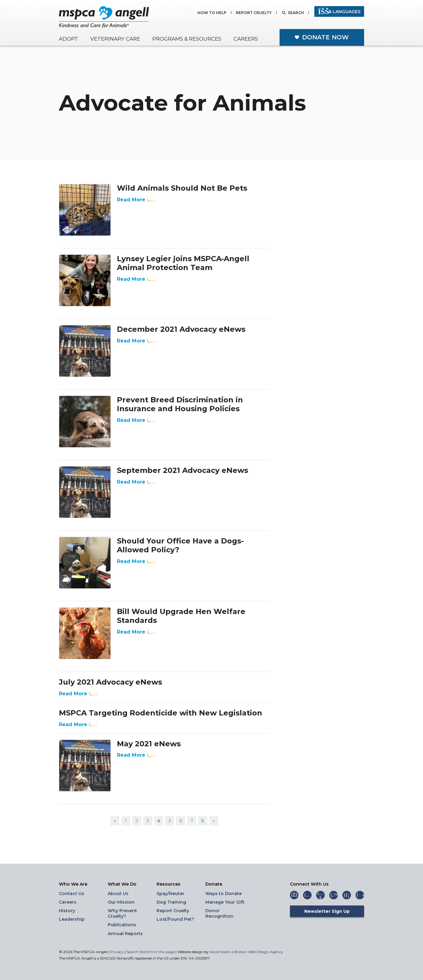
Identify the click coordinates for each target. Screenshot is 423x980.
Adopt (69, 39)
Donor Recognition (219, 913)
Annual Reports (125, 934)
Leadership (72, 919)
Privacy (117, 952)
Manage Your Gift (225, 902)
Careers (246, 39)
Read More (135, 200)
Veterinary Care (115, 39)
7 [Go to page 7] (192, 821)
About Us (118, 894)
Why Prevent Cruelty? (122, 913)
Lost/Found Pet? (175, 919)
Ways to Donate (224, 894)
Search (296, 13)
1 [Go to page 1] (126, 821)
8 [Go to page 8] (203, 821)
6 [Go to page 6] (181, 821)
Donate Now (325, 37)
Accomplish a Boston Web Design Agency (246, 952)
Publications (122, 925)
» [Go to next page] (214, 821)
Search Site (136, 952)
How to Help (212, 13)
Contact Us (72, 894)
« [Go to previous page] (115, 821)
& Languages (339, 12)
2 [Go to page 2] (137, 821)
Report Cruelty (254, 13)
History (67, 911)
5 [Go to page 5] (170, 821)
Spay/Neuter (170, 894)
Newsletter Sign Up (327, 911)
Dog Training (171, 902)
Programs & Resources (187, 39)
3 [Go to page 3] (148, 821)
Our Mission (121, 902)
